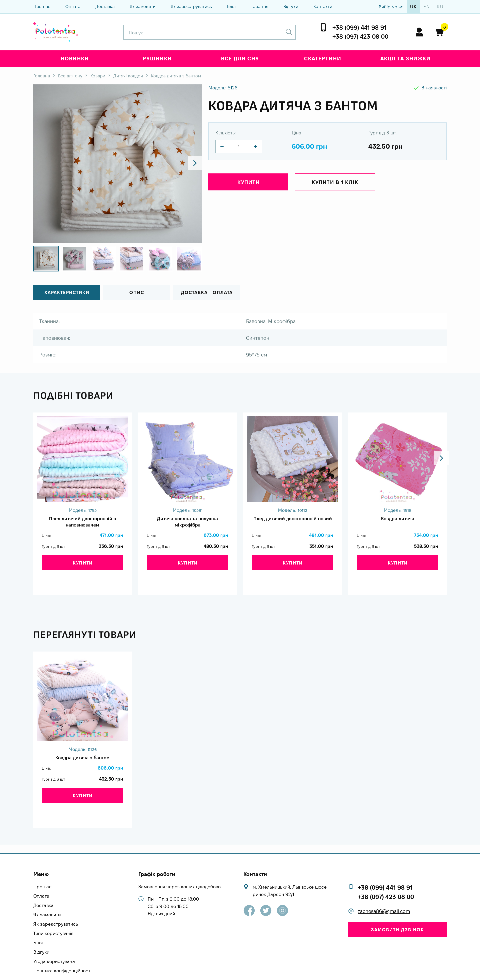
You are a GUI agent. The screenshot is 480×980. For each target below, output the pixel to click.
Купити (248, 184)
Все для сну (240, 59)
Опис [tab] (137, 293)
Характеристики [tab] (67, 293)
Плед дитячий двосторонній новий (292, 523)
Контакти (323, 6)
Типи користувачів (53, 911)
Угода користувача (54, 939)
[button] (191, 164)
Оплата (73, 6)
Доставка (105, 6)
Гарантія (260, 6)
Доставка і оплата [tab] (207, 293)
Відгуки (291, 6)
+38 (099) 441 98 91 (359, 28)
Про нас (42, 6)
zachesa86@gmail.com (384, 889)
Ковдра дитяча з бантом (83, 749)
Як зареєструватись (191, 6)
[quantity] (222, 146)
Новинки (75, 59)
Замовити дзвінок (397, 907)
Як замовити (143, 6)
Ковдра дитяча (397, 519)
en (427, 7)
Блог (232, 6)
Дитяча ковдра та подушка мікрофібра (188, 523)
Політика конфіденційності (62, 948)
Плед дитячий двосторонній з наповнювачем (83, 523)
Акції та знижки (405, 59)
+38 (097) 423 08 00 (360, 37)
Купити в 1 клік (335, 184)
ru (440, 7)
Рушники (157, 59)
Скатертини (323, 59)
